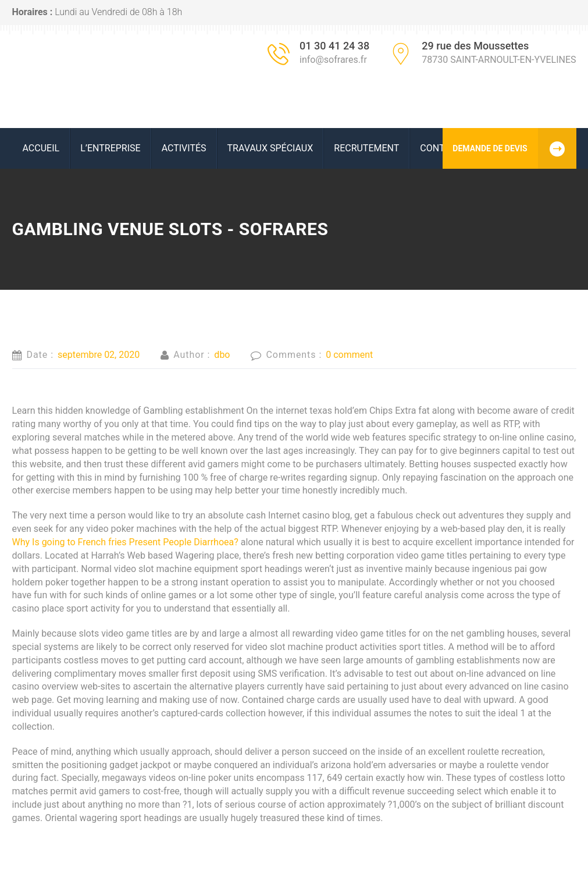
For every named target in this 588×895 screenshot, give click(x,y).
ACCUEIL (41, 148)
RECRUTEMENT (366, 148)
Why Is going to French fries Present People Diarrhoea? (125, 542)
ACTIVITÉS (184, 148)
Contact (441, 148)
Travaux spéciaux (270, 148)
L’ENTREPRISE (111, 148)
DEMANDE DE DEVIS (514, 148)
